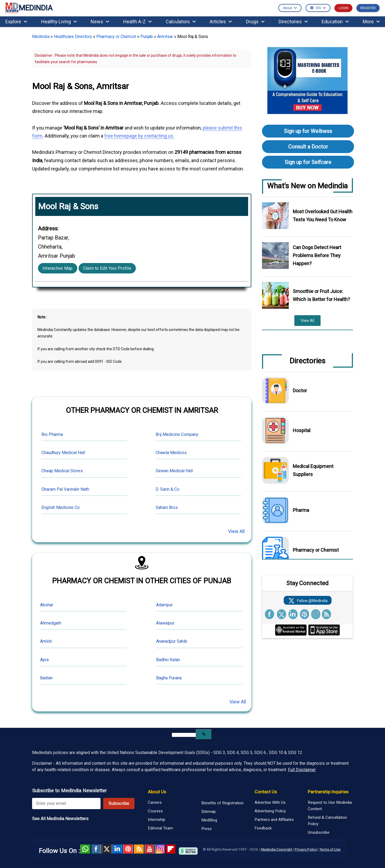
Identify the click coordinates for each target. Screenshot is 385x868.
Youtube (149, 849)
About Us (157, 792)
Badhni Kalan (168, 660)
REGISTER (368, 8)
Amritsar (165, 37)
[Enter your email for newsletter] (66, 804)
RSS (139, 849)
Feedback (263, 828)
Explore (16, 22)
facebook (96, 849)
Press (207, 829)
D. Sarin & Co (168, 489)
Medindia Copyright (277, 849)
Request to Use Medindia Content (330, 806)
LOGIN (343, 8)
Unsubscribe (319, 832)
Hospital (302, 430)
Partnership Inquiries (328, 792)
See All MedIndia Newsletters (60, 819)
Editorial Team (160, 828)
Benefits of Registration (222, 803)
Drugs (255, 22)
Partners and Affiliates (274, 820)
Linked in (117, 849)
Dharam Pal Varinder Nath (65, 489)
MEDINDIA (29, 8)
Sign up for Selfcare (308, 162)
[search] (184, 735)
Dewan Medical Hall (174, 471)
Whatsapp (85, 849)
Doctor (300, 391)
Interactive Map (58, 268)
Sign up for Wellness (308, 131)
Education (335, 22)
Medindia (41, 37)
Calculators (181, 22)
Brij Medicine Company (177, 434)
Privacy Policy (306, 849)
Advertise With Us (270, 802)
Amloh (46, 641)
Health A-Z (137, 22)
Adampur (164, 605)
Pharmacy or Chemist (116, 37)
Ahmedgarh (51, 623)
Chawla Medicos (171, 453)
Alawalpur (165, 623)
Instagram (160, 849)
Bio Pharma (52, 434)
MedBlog (209, 820)
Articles (221, 22)
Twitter (107, 849)
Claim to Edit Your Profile (107, 268)
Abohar (47, 605)
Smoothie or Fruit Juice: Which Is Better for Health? (321, 295)
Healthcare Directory (73, 37)
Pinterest (128, 849)
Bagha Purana (169, 678)
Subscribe (119, 803)
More (371, 22)
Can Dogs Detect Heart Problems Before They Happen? (317, 255)
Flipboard (171, 849)
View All (236, 531)
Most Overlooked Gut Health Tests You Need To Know (323, 216)
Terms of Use (330, 849)
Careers (155, 802)
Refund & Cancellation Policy (327, 821)
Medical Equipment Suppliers (313, 470)
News (100, 22)
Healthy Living (59, 22)
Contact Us (266, 792)
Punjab (147, 37)
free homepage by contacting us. (139, 136)
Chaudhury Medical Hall (63, 453)
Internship (157, 820)
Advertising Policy (270, 811)
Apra (44, 660)
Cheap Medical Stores (62, 471)
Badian (46, 678)
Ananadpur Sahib (172, 641)
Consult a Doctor (308, 147)
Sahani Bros (167, 507)
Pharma (301, 510)
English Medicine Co (61, 507)
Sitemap (209, 812)
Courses (155, 811)
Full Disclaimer (302, 770)
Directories (293, 22)
